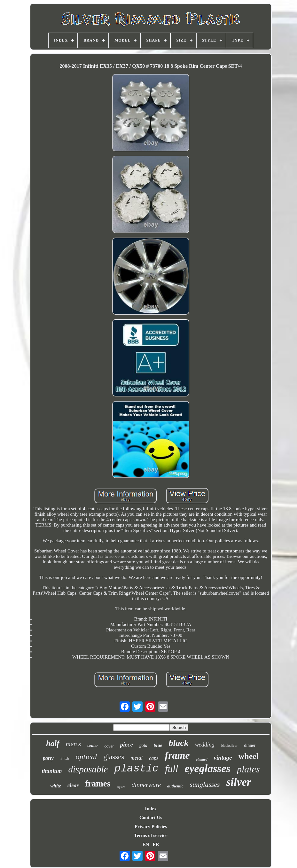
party (48, 758)
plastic (136, 769)
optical (86, 757)
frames (98, 784)
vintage (223, 758)
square (121, 787)
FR (156, 844)
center (93, 745)
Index (151, 809)
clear (73, 785)
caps (154, 758)
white (56, 786)
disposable (88, 769)
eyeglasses (207, 768)
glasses (114, 757)
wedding (205, 745)
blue (158, 745)
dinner (250, 745)
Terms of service (151, 835)
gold (143, 745)
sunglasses (205, 784)
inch (65, 759)
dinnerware (146, 785)
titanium (52, 771)
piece (127, 744)
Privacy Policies (151, 826)
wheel (249, 756)
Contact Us (151, 817)
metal (137, 758)
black (178, 743)
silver (239, 782)
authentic (175, 786)
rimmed (202, 759)
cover (109, 746)
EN (146, 844)
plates (248, 769)
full (172, 769)
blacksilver (229, 746)
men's (74, 744)
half (53, 743)
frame (177, 755)
